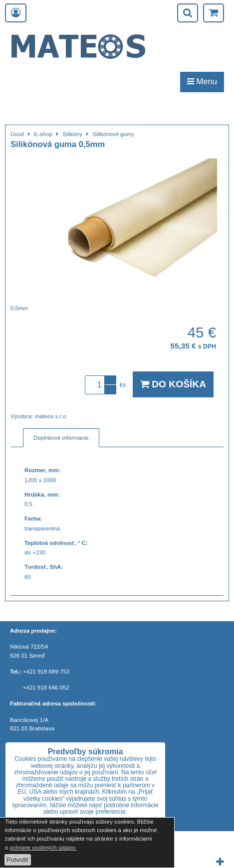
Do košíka (173, 384)
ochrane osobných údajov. (43, 848)
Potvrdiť (18, 860)
